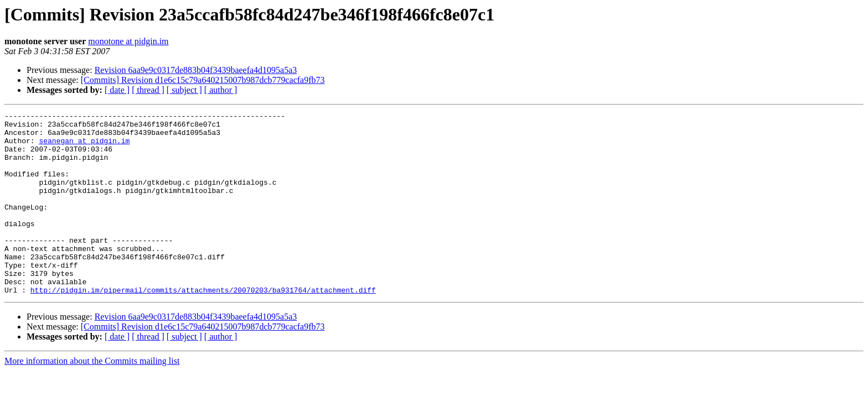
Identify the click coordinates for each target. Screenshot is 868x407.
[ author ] (221, 90)
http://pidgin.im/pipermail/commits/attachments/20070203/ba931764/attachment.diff (203, 326)
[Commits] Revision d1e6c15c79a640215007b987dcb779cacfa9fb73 (203, 80)
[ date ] (117, 90)
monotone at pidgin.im (128, 41)
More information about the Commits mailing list (92, 397)
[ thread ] (148, 90)
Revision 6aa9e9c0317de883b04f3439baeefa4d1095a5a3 (196, 70)
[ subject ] (184, 90)
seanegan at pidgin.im (84, 147)
